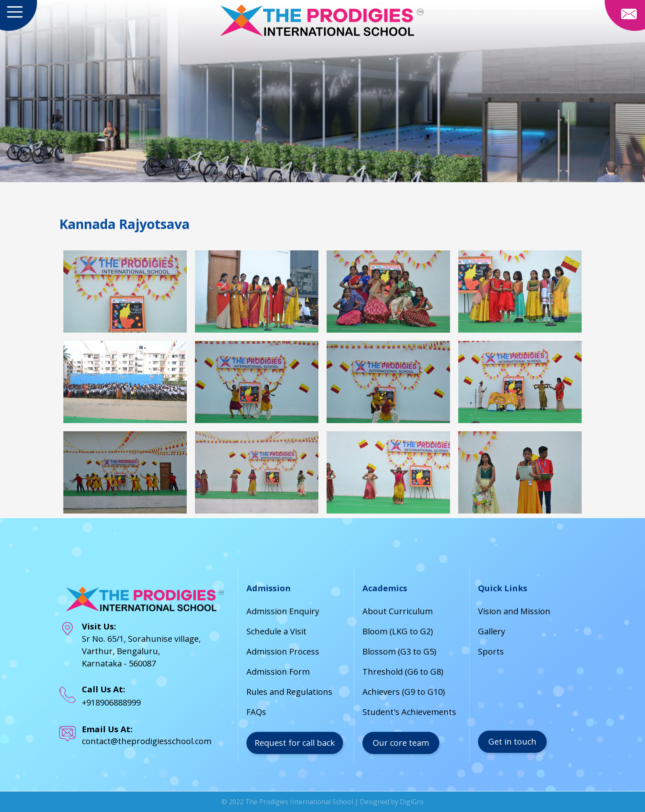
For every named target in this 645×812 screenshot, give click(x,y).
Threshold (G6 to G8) (403, 672)
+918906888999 (111, 702)
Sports (491, 651)
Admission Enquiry (283, 611)
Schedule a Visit (276, 631)
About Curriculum (398, 611)
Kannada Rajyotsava (124, 224)
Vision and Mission (514, 611)
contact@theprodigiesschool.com (147, 741)
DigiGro (412, 802)
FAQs (256, 712)
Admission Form (278, 672)
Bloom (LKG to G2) (398, 631)
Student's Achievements (409, 712)
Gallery (492, 631)
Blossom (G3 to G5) (399, 651)
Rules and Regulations (289, 692)
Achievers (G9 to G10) (404, 692)
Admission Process (283, 651)
